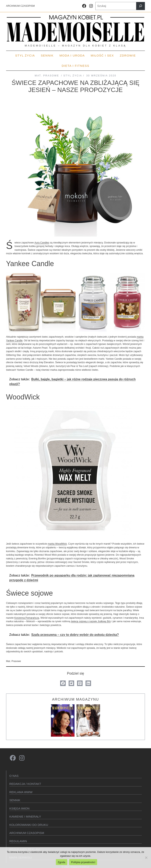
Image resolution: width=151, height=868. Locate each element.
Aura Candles (42, 243)
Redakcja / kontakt (25, 784)
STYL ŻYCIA (73, 76)
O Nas (14, 776)
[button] (63, 683)
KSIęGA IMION (20, 808)
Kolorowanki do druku (29, 825)
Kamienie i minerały (25, 816)
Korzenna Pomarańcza (27, 618)
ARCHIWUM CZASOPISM (20, 6)
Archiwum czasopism (27, 833)
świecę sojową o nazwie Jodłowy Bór (91, 621)
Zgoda (62, 862)
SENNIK (15, 800)
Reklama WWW (21, 792)
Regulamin (18, 841)
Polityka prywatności (83, 862)
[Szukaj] (141, 6)
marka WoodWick (57, 544)
